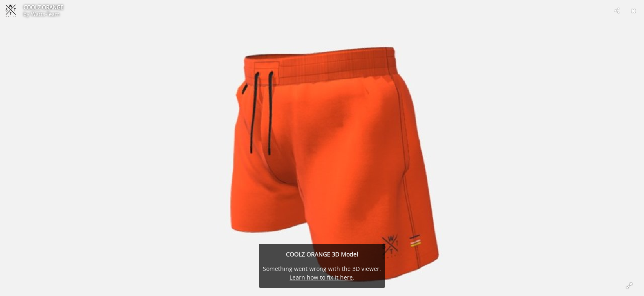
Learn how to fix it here (321, 277)
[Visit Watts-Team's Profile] (11, 11)
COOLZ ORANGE (43, 7)
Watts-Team (45, 14)
